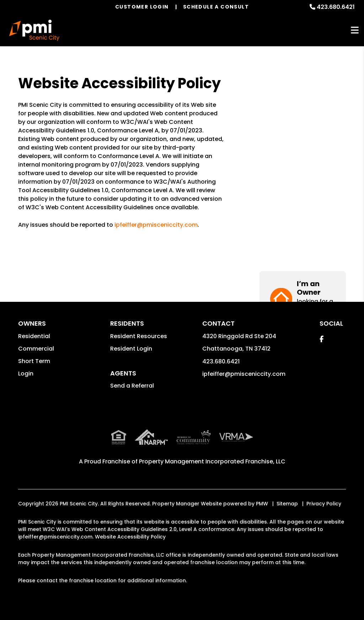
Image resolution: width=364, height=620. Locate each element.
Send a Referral (132, 386)
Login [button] (26, 374)
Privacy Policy (324, 504)
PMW (262, 504)
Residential (34, 336)
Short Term (34, 361)
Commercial (36, 349)
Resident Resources (139, 336)
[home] (34, 30)
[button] (303, 102)
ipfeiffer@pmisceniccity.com (156, 225)
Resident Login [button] (131, 349)
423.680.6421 (336, 7)
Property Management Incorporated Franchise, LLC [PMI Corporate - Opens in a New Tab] (212, 461)
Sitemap (287, 504)
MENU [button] (355, 30)
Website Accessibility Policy (130, 537)
